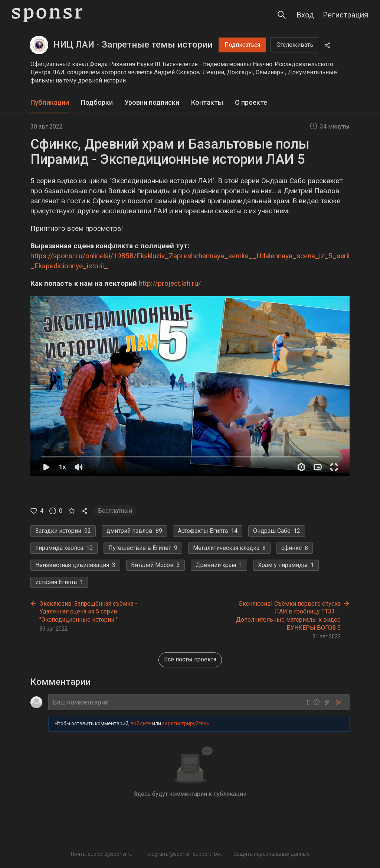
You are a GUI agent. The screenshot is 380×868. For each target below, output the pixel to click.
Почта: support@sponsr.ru (102, 854)
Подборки (97, 102)
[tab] (50, 103)
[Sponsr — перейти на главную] (47, 15)
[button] (190, 386)
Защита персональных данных (271, 854)
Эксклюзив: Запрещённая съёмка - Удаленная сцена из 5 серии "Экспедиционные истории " (88, 612)
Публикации (50, 102)
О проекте (251, 102)
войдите (141, 723)
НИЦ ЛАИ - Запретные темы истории (133, 45)
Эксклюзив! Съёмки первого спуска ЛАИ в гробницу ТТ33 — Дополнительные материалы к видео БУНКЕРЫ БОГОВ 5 (288, 616)
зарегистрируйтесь (186, 723)
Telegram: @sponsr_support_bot (183, 854)
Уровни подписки (152, 102)
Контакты (207, 102)
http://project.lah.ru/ (170, 283)
